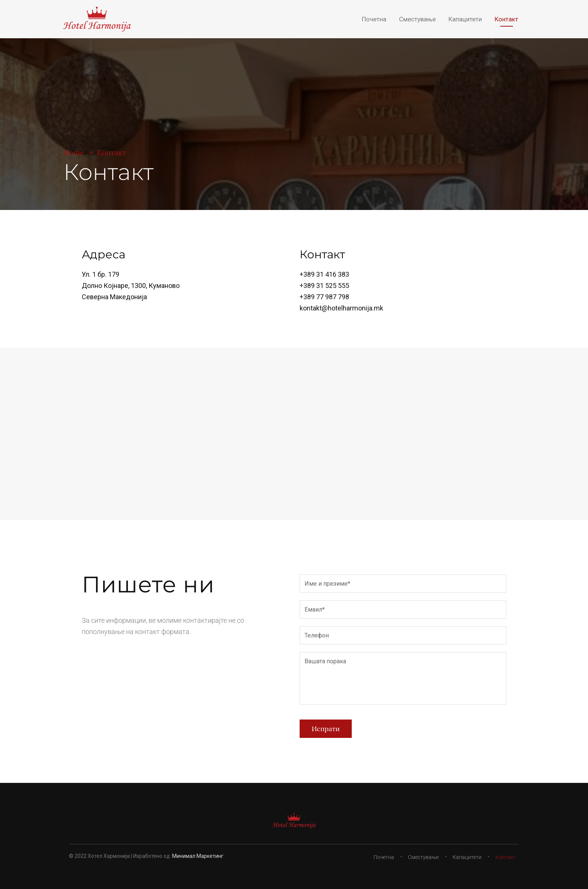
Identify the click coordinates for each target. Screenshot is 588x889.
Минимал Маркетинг (198, 856)
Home (74, 152)
